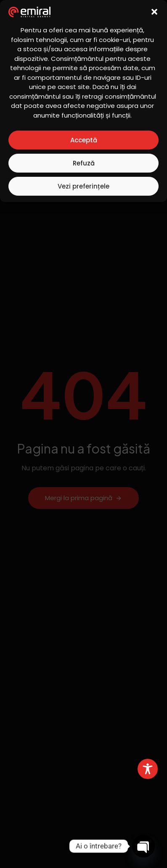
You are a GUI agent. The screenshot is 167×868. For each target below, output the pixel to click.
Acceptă (84, 140)
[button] (154, 12)
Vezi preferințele (83, 186)
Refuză (84, 163)
